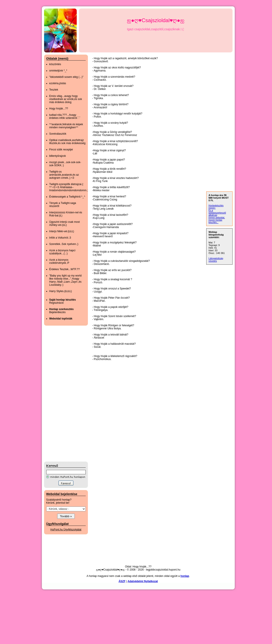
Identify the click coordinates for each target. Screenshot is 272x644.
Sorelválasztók (58, 134)
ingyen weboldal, (217, 218)
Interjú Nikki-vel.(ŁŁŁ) (62, 231)
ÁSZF (122, 581)
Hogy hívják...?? (59, 109)
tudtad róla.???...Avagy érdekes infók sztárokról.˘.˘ (65, 116)
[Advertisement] (62, 394)
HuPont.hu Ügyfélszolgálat (66, 530)
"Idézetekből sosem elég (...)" (66, 77)
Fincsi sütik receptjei (61, 150)
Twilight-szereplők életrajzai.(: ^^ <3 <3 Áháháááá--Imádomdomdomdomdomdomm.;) (69, 187)
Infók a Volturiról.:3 (60, 238)
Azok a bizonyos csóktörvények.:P (59, 261)
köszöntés (55, 64)
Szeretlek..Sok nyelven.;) (64, 244)
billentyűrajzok (58, 156)
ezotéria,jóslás (58, 83)
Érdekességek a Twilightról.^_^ (67, 197)
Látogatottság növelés (216, 260)
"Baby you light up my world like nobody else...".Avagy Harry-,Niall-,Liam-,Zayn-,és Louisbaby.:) (66, 280)
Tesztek (54, 90)
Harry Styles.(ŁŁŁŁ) (61, 291)
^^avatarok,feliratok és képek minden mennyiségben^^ (66, 126)
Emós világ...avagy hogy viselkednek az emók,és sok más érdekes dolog (66, 99)
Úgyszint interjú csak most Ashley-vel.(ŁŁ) (65, 223)
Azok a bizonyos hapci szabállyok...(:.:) (62, 252)
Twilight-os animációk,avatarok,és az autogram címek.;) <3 (64, 175)
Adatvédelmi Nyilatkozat (143, 581)
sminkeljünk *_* (58, 71)
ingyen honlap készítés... (215, 221)
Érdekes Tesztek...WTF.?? (65, 269)
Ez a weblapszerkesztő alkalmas (217, 213)
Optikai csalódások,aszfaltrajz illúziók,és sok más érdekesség (67, 142)
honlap (185, 576)
